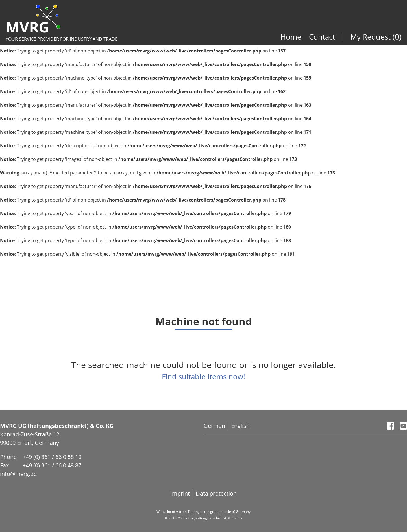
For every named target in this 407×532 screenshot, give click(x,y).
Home (292, 37)
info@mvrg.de (18, 474)
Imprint (180, 493)
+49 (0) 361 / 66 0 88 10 (52, 457)
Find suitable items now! (204, 376)
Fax (4, 465)
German (214, 426)
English (240, 426)
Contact (322, 37)
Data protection (216, 493)
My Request (372, 37)
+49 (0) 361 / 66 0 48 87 (52, 465)
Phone (8, 457)
